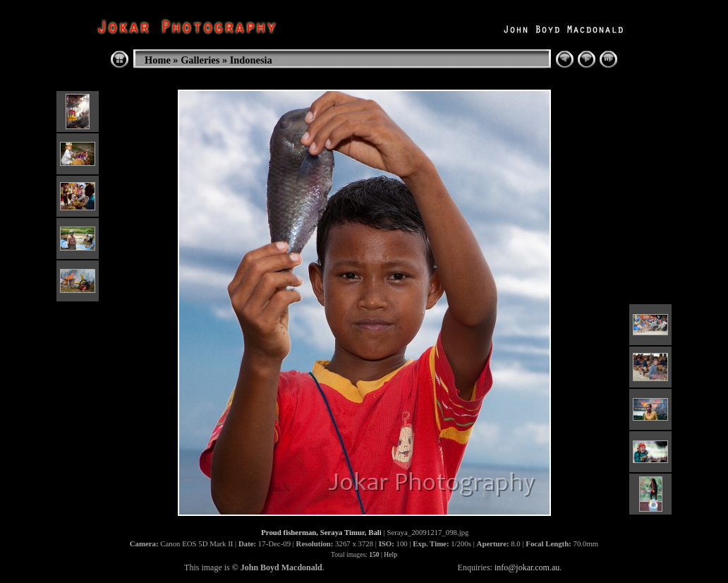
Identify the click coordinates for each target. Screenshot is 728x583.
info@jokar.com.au (527, 567)
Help (390, 554)
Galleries (200, 60)
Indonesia (251, 60)
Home (158, 60)
